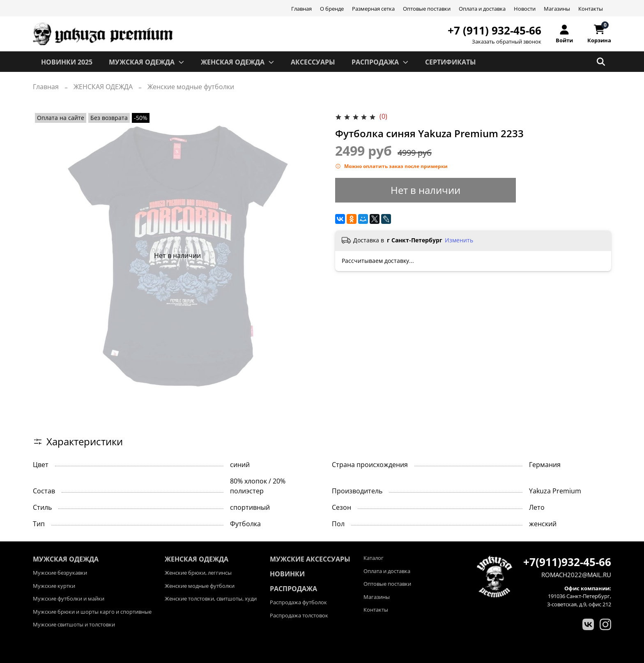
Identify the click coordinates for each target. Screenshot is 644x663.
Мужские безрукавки (60, 573)
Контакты (591, 9)
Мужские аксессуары (310, 559)
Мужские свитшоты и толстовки (74, 624)
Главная (301, 9)
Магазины (557, 9)
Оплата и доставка (482, 9)
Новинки (287, 574)
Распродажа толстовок (299, 615)
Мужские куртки (54, 586)
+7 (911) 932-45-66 (494, 30)
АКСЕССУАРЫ (313, 62)
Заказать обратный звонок (507, 42)
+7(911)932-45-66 (567, 562)
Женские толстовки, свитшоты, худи (211, 599)
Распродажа (293, 589)
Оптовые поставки (427, 9)
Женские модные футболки (191, 87)
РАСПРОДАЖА (380, 62)
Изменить (459, 240)
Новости (525, 9)
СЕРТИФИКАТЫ (451, 62)
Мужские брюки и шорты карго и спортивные (92, 612)
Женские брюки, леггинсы (198, 573)
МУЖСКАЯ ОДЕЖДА (147, 62)
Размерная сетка (373, 9)
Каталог (374, 558)
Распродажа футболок (298, 602)
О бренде (332, 9)
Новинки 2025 (67, 62)
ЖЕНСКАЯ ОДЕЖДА (238, 62)
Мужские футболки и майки (69, 599)
